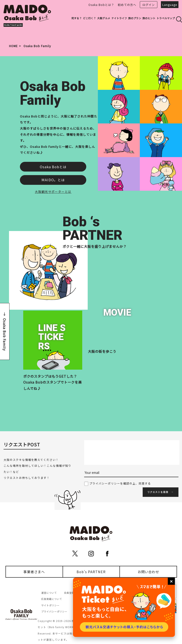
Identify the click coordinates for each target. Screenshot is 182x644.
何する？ (77, 18)
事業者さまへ (34, 572)
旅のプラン (135, 18)
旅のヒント (149, 18)
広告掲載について (52, 599)
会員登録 (69, 593)
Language (170, 5)
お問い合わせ (148, 572)
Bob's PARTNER (91, 572)
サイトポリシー (50, 605)
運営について (49, 593)
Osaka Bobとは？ (101, 5)
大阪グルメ (104, 18)
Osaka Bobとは (53, 167)
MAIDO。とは (53, 180)
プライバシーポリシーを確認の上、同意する (120, 483)
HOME (13, 46)
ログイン (149, 5)
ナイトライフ (119, 18)
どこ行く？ (89, 18)
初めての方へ (127, 5)
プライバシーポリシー (54, 611)
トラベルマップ (166, 18)
